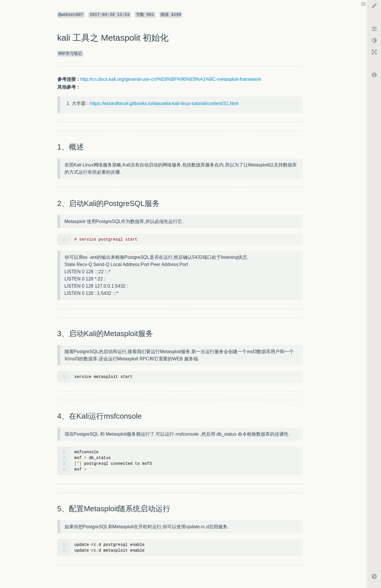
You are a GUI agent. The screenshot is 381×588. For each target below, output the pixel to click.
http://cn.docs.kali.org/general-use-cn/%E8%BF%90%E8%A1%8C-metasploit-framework (171, 79)
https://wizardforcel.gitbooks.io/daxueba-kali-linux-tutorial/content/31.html (164, 103)
